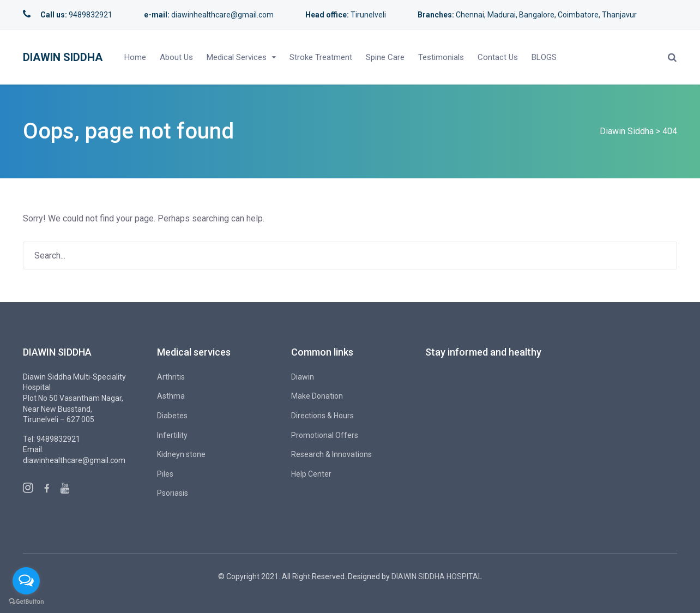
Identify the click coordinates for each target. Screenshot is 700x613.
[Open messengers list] (26, 581)
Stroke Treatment (321, 57)
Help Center (311, 474)
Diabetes (172, 416)
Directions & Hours (322, 416)
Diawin (303, 377)
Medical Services (237, 57)
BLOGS (544, 57)
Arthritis (171, 377)
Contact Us (498, 57)
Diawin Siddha (63, 57)
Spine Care (385, 57)
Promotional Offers (325, 435)
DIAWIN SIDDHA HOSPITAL (437, 576)
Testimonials (441, 57)
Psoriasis (173, 493)
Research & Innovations (331, 454)
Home (135, 57)
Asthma (171, 396)
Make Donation (317, 396)
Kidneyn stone (181, 454)
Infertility (172, 435)
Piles (165, 474)
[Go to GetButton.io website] (26, 602)
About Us (176, 57)
